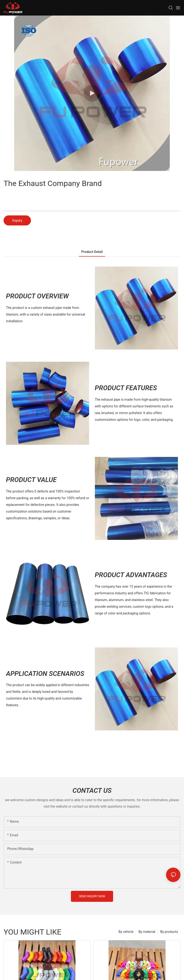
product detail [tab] (92, 252)
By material (147, 932)
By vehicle (126, 932)
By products (169, 932)
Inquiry (17, 220)
